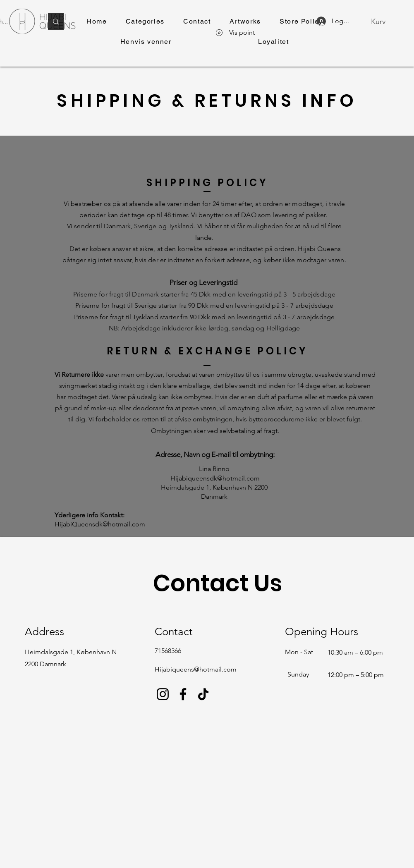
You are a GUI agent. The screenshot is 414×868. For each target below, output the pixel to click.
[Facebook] (183, 694)
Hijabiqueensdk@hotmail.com (215, 478)
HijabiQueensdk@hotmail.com (100, 524)
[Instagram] (163, 694)
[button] (145, 22)
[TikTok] (203, 694)
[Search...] (56, 22)
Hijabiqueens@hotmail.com (196, 669)
